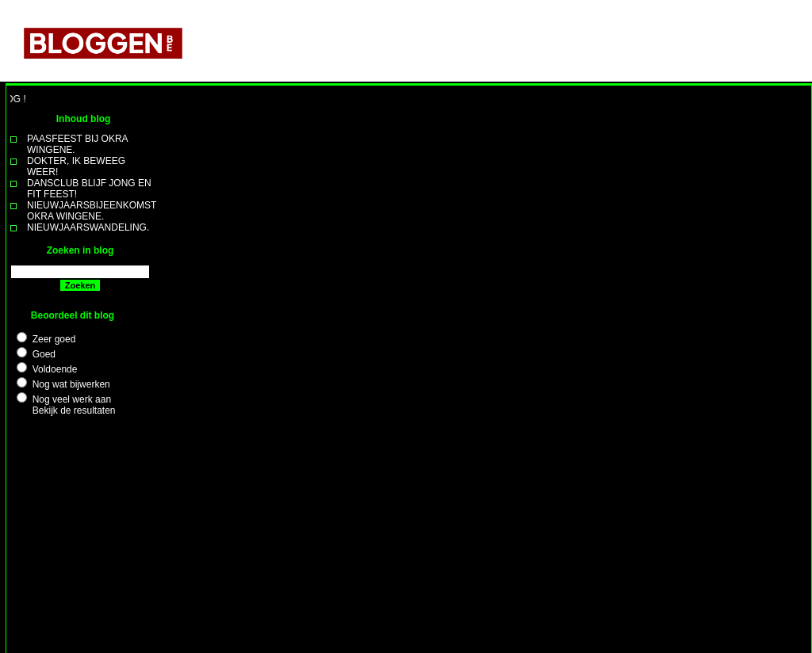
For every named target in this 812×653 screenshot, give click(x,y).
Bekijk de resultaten (74, 411)
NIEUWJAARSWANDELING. (88, 227)
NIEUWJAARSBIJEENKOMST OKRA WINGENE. (92, 211)
